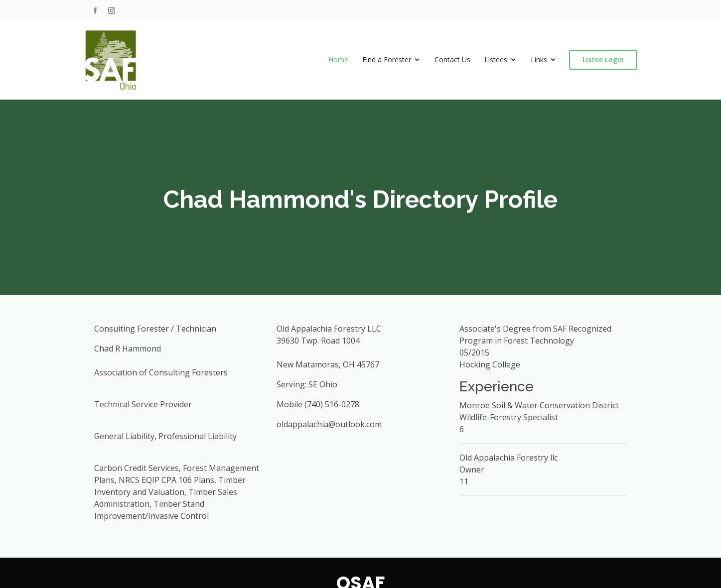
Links (539, 59)
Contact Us (452, 59)
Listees (496, 59)
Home (338, 59)
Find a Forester (387, 59)
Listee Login (603, 59)
